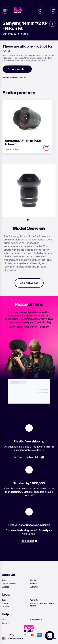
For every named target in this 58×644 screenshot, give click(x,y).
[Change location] (15, 638)
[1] (28, 220)
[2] (30, 220)
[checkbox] (46, 148)
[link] (19, 11)
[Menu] (5, 11)
